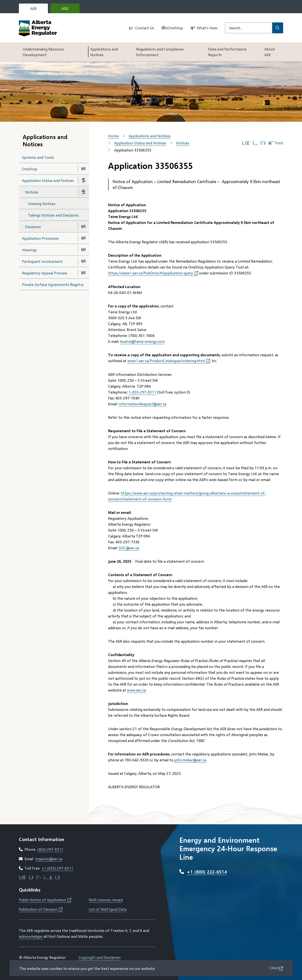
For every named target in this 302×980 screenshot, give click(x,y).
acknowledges (31, 936)
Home (113, 136)
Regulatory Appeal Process (45, 273)
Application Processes (40, 238)
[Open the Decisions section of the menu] (84, 226)
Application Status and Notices (48, 180)
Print (276, 143)
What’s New (207, 28)
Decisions (33, 227)
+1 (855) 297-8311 (57, 868)
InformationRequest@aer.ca (143, 404)
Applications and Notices (104, 52)
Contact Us (145, 28)
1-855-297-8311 (142, 392)
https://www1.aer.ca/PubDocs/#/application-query (153, 273)
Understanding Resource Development (43, 52)
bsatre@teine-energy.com (142, 341)
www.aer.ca (136, 690)
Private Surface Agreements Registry (53, 284)
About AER (270, 52)
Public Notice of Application (45, 900)
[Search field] (249, 28)
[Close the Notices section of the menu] (84, 192)
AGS (69, 10)
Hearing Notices (42, 203)
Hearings (29, 250)
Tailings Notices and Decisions (53, 215)
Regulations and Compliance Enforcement (160, 52)
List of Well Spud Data (108, 909)
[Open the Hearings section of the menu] (84, 250)
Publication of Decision (41, 909)
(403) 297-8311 (50, 849)
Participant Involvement (42, 261)
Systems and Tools (38, 157)
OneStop (175, 28)
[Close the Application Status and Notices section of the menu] (84, 180)
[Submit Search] (278, 28)
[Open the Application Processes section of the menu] (84, 238)
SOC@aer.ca (129, 548)
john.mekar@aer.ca (190, 760)
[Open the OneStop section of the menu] (84, 169)
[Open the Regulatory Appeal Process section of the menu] (84, 273)
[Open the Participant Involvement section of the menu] (84, 261)
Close (274, 968)
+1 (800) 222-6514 (207, 872)
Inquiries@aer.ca (49, 859)
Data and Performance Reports (227, 52)
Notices (32, 192)
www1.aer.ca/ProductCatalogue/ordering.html (169, 361)
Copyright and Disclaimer (100, 957)
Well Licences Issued (106, 900)
